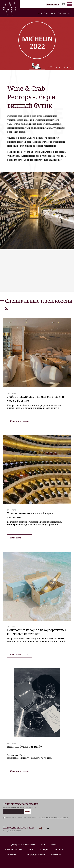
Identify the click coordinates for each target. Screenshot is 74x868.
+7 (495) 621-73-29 (63, 13)
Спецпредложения (35, 854)
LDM (25, 863)
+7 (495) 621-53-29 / (46, 13)
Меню (54, 844)
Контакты (56, 854)
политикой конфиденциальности (55, 818)
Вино (31, 849)
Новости (59, 849)
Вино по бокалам (14, 849)
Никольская (53, 4)
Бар (43, 844)
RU (64, 4)
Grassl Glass (14, 854)
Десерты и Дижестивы (23, 844)
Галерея (44, 849)
